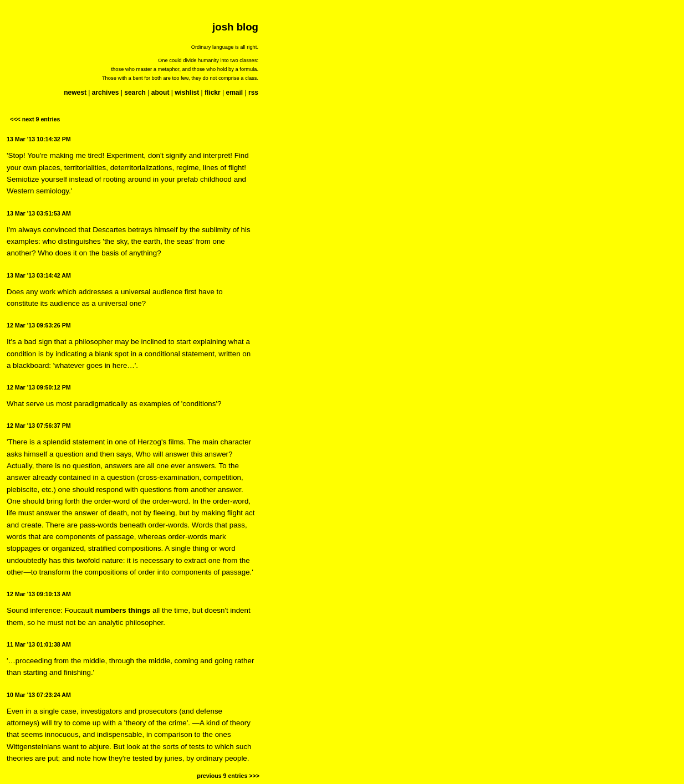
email (234, 93)
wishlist (187, 93)
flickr (213, 93)
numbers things (122, 610)
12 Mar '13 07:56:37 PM (39, 426)
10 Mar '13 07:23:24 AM (39, 695)
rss (253, 93)
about (160, 93)
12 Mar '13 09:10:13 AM (39, 594)
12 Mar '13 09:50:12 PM (39, 387)
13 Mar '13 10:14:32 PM (39, 139)
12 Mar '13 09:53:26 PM (39, 325)
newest (75, 93)
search (135, 93)
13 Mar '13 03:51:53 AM (39, 213)
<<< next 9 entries (35, 119)
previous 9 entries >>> (228, 776)
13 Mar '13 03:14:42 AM (39, 275)
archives (106, 93)
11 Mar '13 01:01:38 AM (39, 644)
